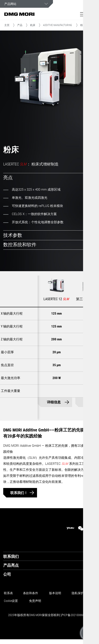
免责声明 (35, 601)
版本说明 (55, 593)
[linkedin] (91, 528)
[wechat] (81, 528)
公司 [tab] (7, 574)
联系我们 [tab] (11, 556)
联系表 (8, 593)
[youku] (70, 528)
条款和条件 (31, 593)
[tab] (49, 178)
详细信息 (54, 402)
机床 (33, 25)
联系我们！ (19, 493)
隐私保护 (78, 593)
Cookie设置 (11, 601)
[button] (83, 14)
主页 (7, 25)
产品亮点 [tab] (11, 565)
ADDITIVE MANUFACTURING (57, 25)
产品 (20, 25)
